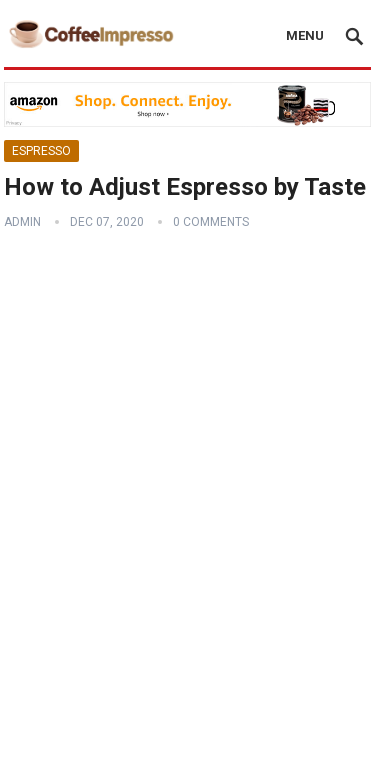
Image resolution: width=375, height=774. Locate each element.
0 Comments (211, 222)
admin (22, 222)
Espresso (41, 151)
